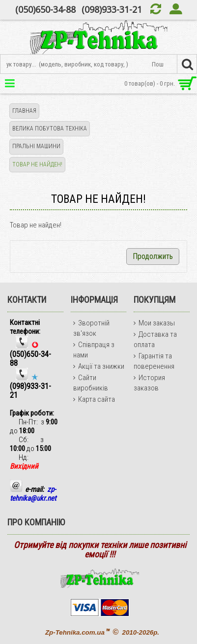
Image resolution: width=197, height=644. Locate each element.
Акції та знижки (99, 366)
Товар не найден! (37, 164)
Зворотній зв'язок (91, 328)
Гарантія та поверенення (154, 361)
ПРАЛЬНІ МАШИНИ (36, 146)
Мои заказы (154, 323)
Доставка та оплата (155, 339)
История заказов (149, 383)
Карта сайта (94, 399)
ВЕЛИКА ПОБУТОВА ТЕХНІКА (50, 129)
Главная (24, 111)
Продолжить (153, 256)
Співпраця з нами (94, 350)
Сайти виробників (91, 383)
